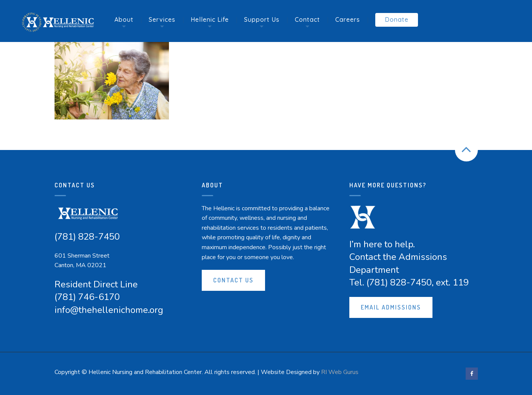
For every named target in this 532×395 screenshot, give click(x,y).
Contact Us (233, 280)
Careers (348, 19)
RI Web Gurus (340, 372)
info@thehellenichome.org (109, 310)
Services (162, 19)
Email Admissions (391, 307)
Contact (307, 19)
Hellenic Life (210, 19)
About (124, 19)
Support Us (262, 19)
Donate (397, 19)
